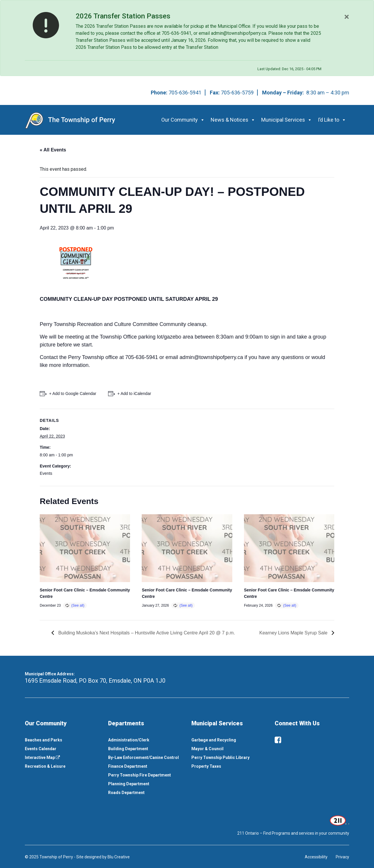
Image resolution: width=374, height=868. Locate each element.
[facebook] (278, 740)
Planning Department (129, 784)
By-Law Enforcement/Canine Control (143, 757)
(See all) (78, 605)
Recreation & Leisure (45, 766)
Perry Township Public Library (220, 757)
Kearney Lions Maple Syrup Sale (294, 633)
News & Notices (233, 120)
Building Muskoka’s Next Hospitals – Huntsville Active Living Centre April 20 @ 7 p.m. (146, 633)
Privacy (342, 857)
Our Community (183, 120)
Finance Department (128, 766)
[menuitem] (62, 740)
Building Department (128, 749)
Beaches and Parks (44, 740)
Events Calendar (41, 749)
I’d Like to (332, 120)
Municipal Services (287, 120)
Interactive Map (42, 757)
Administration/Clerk (129, 740)
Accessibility (316, 857)
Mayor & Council (207, 749)
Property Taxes (206, 766)
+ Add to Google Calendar (73, 394)
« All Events (53, 150)
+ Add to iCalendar (134, 394)
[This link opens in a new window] (339, 820)
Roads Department (126, 793)
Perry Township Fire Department (140, 775)
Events (46, 473)
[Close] (347, 17)
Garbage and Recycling (214, 740)
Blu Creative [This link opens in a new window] (119, 857)
